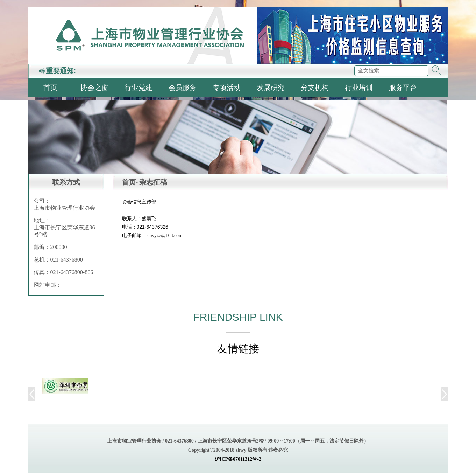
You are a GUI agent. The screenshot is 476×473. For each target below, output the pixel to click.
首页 (50, 88)
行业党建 (138, 88)
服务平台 (403, 88)
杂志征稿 (153, 182)
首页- (130, 182)
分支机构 (315, 88)
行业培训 (359, 88)
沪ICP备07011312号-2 (238, 459)
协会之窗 (94, 88)
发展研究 (271, 88)
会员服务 (183, 88)
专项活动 (227, 88)
